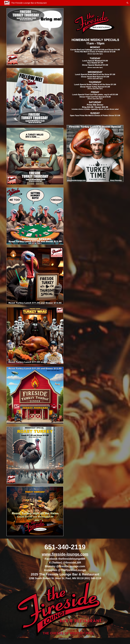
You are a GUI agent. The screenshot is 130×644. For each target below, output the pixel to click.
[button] (128, 3)
